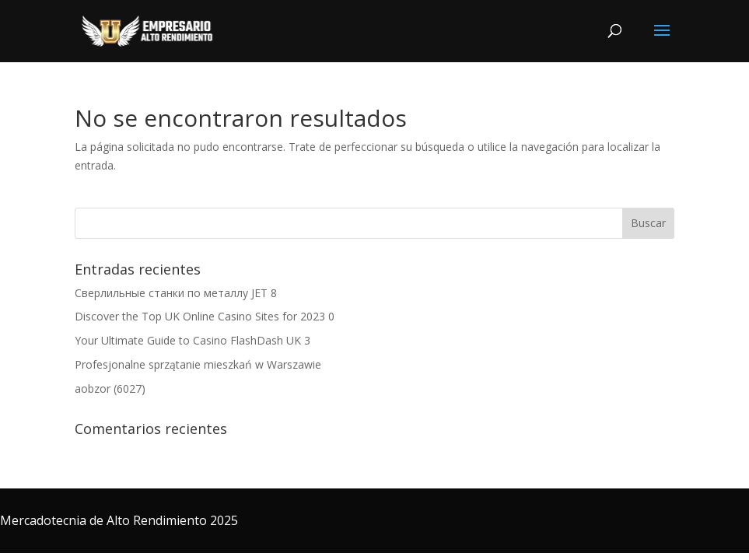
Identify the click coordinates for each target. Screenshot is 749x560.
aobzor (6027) (110, 388)
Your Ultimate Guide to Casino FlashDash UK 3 (192, 340)
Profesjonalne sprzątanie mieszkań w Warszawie (198, 364)
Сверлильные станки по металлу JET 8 (176, 293)
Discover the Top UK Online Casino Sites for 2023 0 (205, 316)
